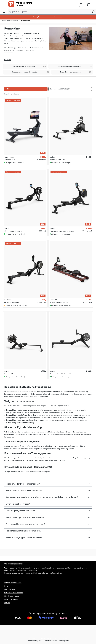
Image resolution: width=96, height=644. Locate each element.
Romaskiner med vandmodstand (20, 420)
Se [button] (6, 60)
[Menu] (4, 12)
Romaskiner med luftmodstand (20, 415)
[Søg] (93, 12)
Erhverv (7, 603)
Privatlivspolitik (50, 641)
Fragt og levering (11, 589)
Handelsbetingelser (12, 596)
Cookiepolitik (64, 641)
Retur (7, 586)
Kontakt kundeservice (13, 583)
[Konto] (81, 4)
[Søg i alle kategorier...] (49, 12)
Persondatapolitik (11, 599)
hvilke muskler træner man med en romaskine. (30, 397)
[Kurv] (89, 4)
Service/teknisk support (14, 593)
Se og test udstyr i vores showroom (47, 17)
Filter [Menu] (25, 89)
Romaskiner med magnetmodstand (22, 410)
